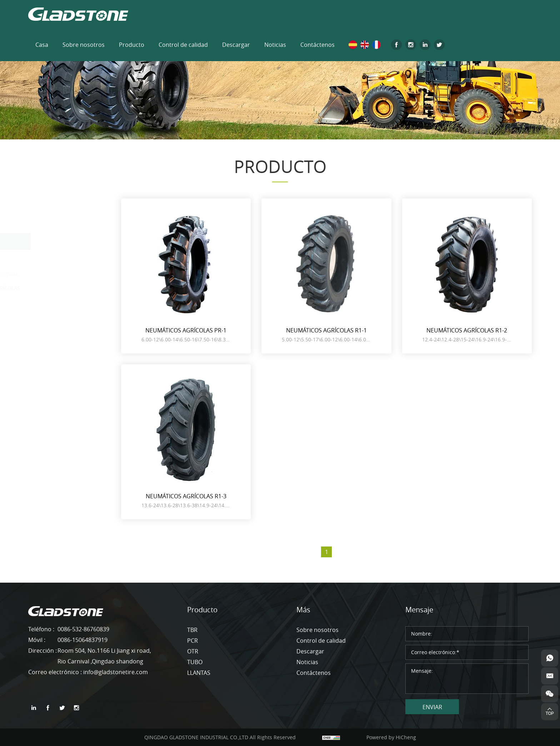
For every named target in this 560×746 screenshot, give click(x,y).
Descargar (236, 45)
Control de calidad (183, 45)
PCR (43, 224)
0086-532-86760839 (83, 629)
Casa (42, 45)
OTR (43, 241)
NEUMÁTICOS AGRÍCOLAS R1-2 (467, 330)
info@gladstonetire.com (116, 672)
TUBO (45, 306)
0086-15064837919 (82, 640)
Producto (132, 45)
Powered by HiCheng (391, 737)
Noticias (275, 45)
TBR (43, 207)
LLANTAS (49, 323)
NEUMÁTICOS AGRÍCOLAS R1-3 (186, 496)
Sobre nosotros (84, 45)
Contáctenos (317, 45)
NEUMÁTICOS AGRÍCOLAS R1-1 (326, 330)
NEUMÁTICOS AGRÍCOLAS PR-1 (186, 330)
